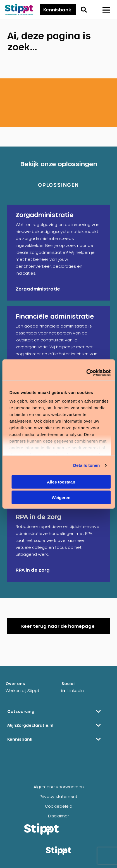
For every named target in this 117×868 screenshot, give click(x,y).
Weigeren (61, 498)
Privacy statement (59, 796)
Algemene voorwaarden (59, 787)
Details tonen (86, 465)
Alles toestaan (61, 482)
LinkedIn (76, 690)
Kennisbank (57, 10)
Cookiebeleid (59, 806)
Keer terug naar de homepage (58, 626)
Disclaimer (59, 816)
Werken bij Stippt (22, 690)
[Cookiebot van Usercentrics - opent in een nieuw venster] (86, 373)
